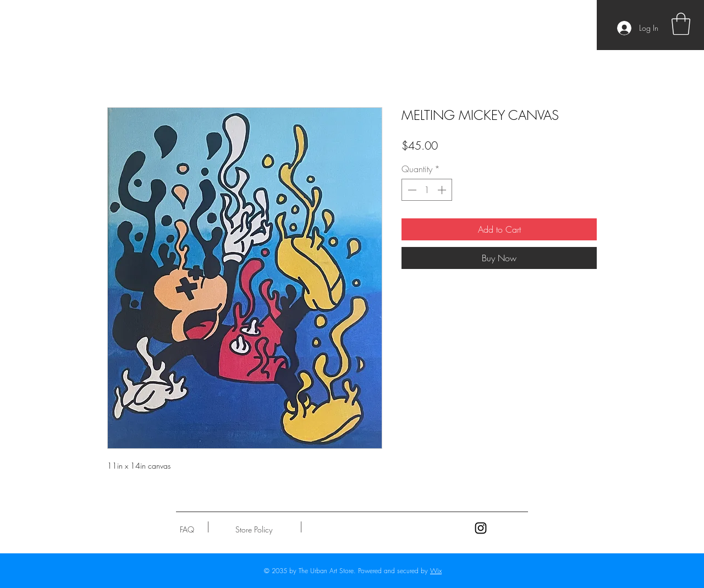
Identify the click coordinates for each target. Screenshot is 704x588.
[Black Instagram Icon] (481, 528)
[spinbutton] (427, 190)
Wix (436, 571)
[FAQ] (187, 530)
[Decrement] (411, 190)
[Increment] (443, 190)
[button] (681, 24)
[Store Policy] (254, 530)
